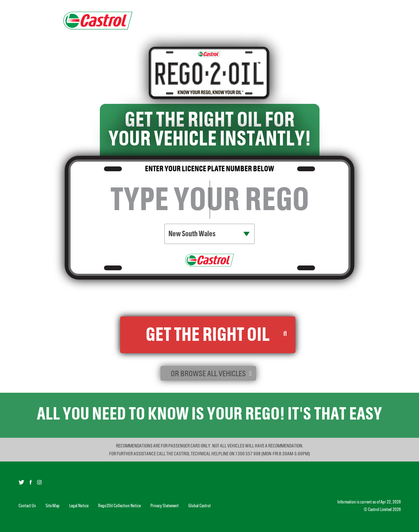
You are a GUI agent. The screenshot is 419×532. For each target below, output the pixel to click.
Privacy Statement (165, 506)
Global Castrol (200, 506)
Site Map (53, 506)
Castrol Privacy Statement (263, 303)
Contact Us (27, 506)
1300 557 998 (248, 454)
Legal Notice (79, 506)
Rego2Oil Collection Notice (192, 303)
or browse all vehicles (208, 373)
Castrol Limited (380, 509)
